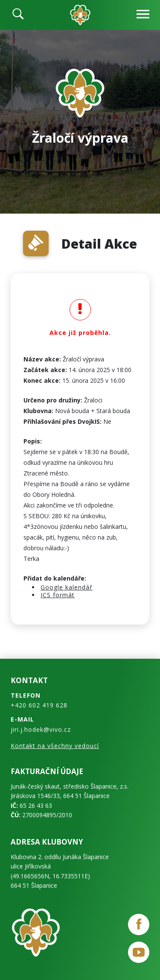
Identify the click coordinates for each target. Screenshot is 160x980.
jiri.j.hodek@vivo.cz (41, 729)
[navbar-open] (143, 15)
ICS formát (58, 595)
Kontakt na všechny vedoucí (55, 746)
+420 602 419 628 (39, 705)
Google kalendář (67, 587)
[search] (18, 15)
